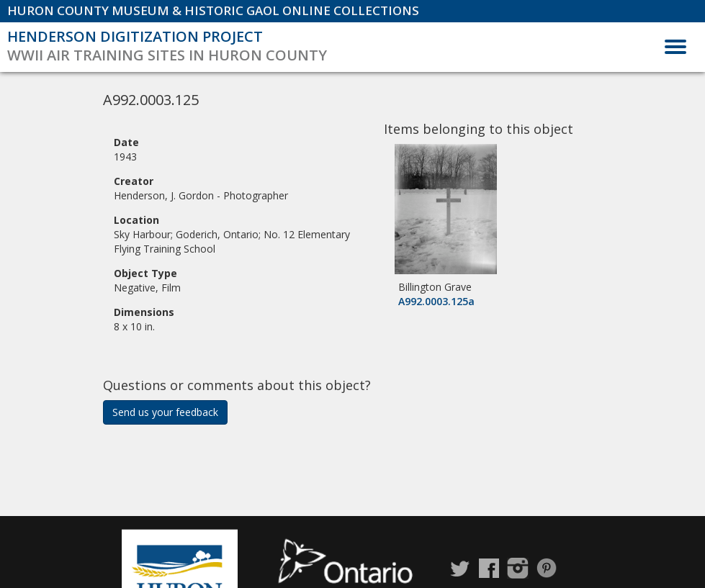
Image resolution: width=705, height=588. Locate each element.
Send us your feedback (165, 412)
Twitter (460, 568)
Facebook (489, 568)
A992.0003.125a (436, 301)
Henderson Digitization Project (135, 36)
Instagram (518, 568)
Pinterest (547, 568)
